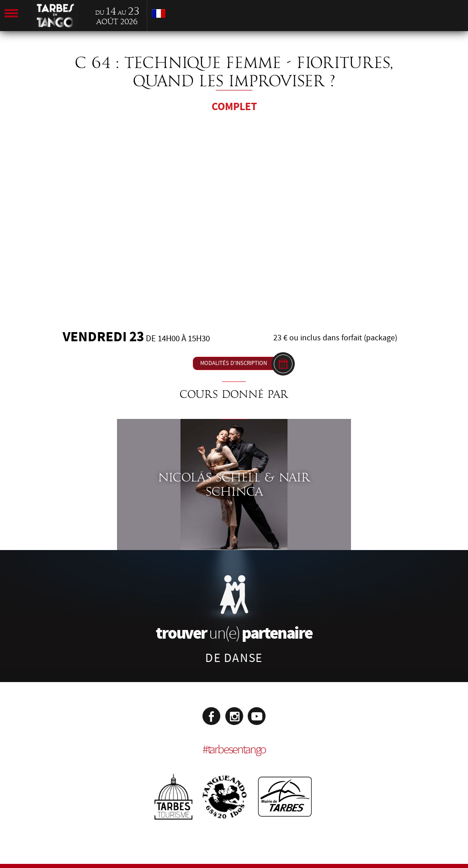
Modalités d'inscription (234, 363)
